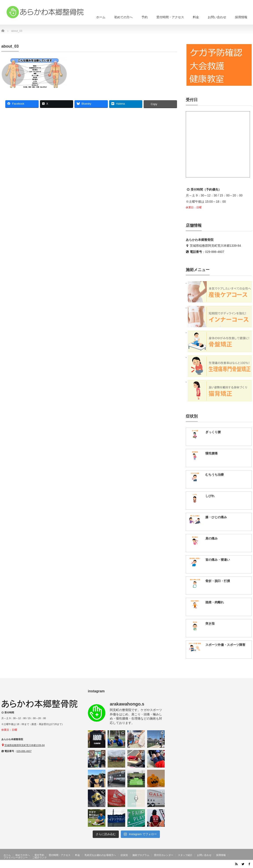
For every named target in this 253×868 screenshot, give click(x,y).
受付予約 (39, 855)
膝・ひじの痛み (216, 517)
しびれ (210, 496)
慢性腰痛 (211, 453)
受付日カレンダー (164, 855)
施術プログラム (141, 855)
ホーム (101, 17)
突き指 (210, 623)
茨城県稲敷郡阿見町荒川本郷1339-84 (215, 246)
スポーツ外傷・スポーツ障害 (225, 645)
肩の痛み (211, 538)
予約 (145, 17)
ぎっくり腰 (213, 432)
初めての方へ (123, 17)
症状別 (124, 855)
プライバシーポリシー (16, 857)
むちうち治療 (215, 475)
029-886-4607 (215, 252)
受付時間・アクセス (170, 17)
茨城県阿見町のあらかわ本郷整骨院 (208, 865)
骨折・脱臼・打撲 (218, 581)
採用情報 (241, 17)
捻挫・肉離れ (215, 602)
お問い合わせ (217, 17)
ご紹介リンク (40, 857)
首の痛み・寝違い (218, 560)
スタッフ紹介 (185, 855)
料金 (196, 17)
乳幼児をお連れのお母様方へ (100, 855)
